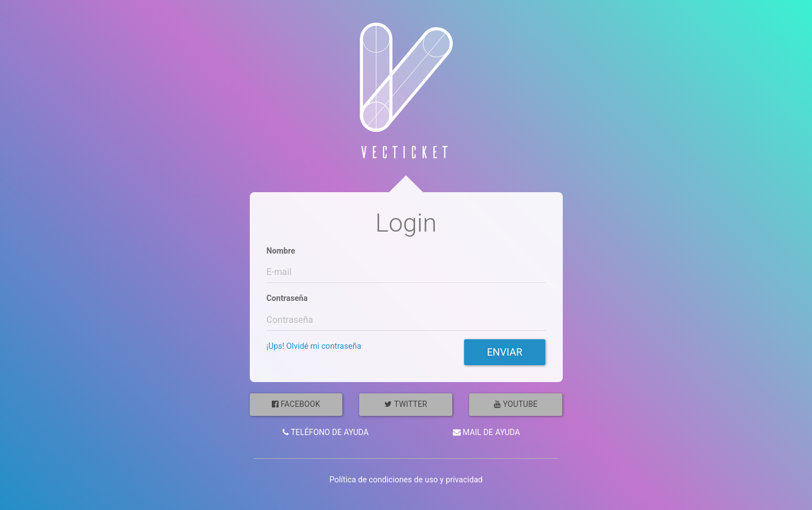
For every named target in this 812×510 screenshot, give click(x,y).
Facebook (296, 404)
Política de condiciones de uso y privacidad (406, 480)
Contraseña (287, 298)
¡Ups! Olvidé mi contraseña (314, 346)
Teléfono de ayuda (326, 432)
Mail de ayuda (486, 432)
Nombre (281, 251)
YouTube (516, 404)
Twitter (406, 404)
